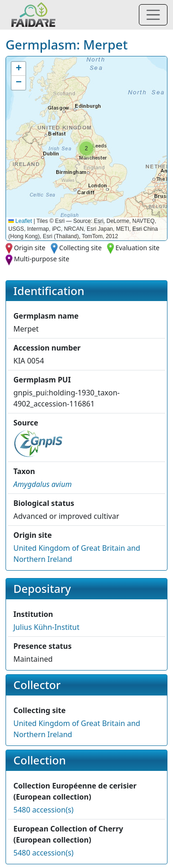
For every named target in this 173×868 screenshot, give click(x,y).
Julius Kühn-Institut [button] (46, 627)
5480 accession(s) (43, 810)
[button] (86, 148)
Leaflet (20, 221)
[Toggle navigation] (153, 15)
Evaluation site (137, 248)
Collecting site (80, 248)
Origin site (30, 248)
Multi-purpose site (42, 259)
